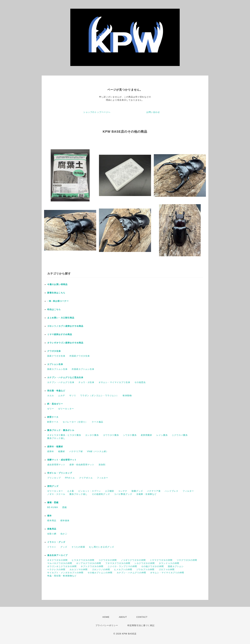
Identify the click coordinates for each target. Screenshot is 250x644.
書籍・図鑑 (53, 502)
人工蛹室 (110, 491)
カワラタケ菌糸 (111, 435)
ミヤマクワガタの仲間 (161, 560)
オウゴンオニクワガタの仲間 (62, 566)
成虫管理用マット (56, 465)
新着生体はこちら (56, 293)
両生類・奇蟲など (56, 391)
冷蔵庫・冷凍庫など (146, 494)
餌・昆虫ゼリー (55, 404)
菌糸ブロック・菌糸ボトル (61, 430)
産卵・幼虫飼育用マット (82, 465)
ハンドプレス (172, 491)
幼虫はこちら (54, 309)
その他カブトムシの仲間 (100, 573)
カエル (51, 396)
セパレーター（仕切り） (75, 422)
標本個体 (65, 521)
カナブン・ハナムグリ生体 (61, 382)
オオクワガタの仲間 (57, 560)
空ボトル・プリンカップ (60, 473)
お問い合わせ (153, 112)
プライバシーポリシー (107, 625)
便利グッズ (53, 486)
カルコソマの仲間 (78, 570)
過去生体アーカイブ (57, 555)
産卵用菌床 (146, 435)
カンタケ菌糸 (92, 435)
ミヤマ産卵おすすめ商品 (60, 334)
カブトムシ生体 (55, 364)
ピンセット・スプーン (90, 491)
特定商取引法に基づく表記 (141, 625)
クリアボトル (86, 478)
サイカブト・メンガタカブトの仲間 (65, 573)
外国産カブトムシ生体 (83, 369)
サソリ (73, 396)
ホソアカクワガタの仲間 (89, 563)
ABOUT (123, 617)
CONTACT (142, 617)
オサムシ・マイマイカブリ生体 (114, 382)
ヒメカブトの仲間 (123, 570)
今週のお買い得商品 (57, 284)
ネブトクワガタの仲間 (92, 566)
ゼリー (51, 409)
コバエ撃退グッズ (123, 494)
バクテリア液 (154, 491)
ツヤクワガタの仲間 (187, 560)
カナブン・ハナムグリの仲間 (131, 573)
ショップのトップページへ (97, 112)
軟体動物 (127, 396)
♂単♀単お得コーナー (58, 301)
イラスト (52, 547)
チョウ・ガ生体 (86, 382)
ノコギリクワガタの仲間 (133, 560)
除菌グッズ (137, 491)
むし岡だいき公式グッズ (102, 547)
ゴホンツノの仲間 (101, 570)
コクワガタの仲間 (108, 560)
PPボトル (70, 478)
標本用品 (52, 521)
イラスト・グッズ (56, 542)
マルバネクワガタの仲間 (60, 563)
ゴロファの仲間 (167, 570)
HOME (106, 617)
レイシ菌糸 (162, 435)
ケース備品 (97, 422)
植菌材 (62, 451)
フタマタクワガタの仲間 (118, 563)
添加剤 (102, 465)
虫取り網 (52, 534)
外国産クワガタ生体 (80, 356)
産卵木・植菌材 (55, 447)
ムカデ (62, 396)
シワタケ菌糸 (130, 435)
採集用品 (52, 529)
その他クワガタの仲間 (152, 566)
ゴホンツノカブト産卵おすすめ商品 (65, 326)
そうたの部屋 (78, 547)
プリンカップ (54, 478)
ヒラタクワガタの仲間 (83, 560)
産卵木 (51, 451)
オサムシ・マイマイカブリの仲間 (167, 573)
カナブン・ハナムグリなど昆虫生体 (65, 377)
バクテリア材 (76, 451)
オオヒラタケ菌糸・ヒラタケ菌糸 (64, 435)
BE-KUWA (53, 507)
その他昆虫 (140, 382)
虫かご (64, 534)
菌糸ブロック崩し (56, 438)
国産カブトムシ (176, 566)
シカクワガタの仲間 (145, 563)
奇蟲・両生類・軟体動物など (62, 576)
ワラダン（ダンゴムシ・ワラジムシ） (99, 396)
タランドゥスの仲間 (169, 563)
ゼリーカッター (66, 409)
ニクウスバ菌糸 (180, 435)
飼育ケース (53, 417)
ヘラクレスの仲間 (56, 570)
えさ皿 (71, 491)
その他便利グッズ (101, 494)
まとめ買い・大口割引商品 (61, 318)
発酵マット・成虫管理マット (62, 460)
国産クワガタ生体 (56, 356)
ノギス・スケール (56, 494)
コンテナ (123, 491)
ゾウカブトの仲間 (145, 570)
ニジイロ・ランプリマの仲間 (122, 566)
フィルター (103, 478)
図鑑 (65, 507)
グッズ (64, 547)
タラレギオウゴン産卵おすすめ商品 (65, 343)
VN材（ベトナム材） (98, 451)
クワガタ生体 (54, 351)
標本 (49, 516)
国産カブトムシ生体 (57, 369)
